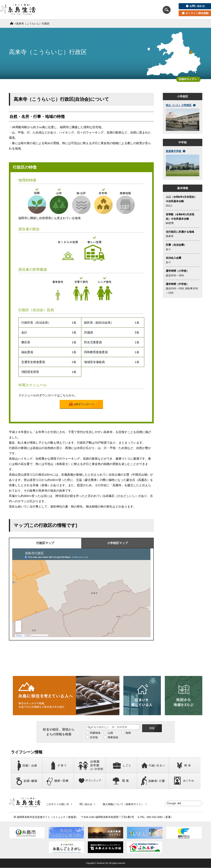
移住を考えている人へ (64, 10)
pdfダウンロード (82, 404)
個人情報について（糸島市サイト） (122, 804)
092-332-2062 (155, 817)
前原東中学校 (176, 151)
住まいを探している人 (102, 10)
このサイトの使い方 (59, 804)
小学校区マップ (118, 543)
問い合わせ (86, 804)
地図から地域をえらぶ (140, 10)
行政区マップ (45, 543)
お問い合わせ (195, 6)
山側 (110, 733)
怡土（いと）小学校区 (181, 105)
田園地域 (95, 733)
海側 (128, 733)
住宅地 (94, 737)
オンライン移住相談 (195, 13)
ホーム (12, 23)
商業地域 (113, 737)
